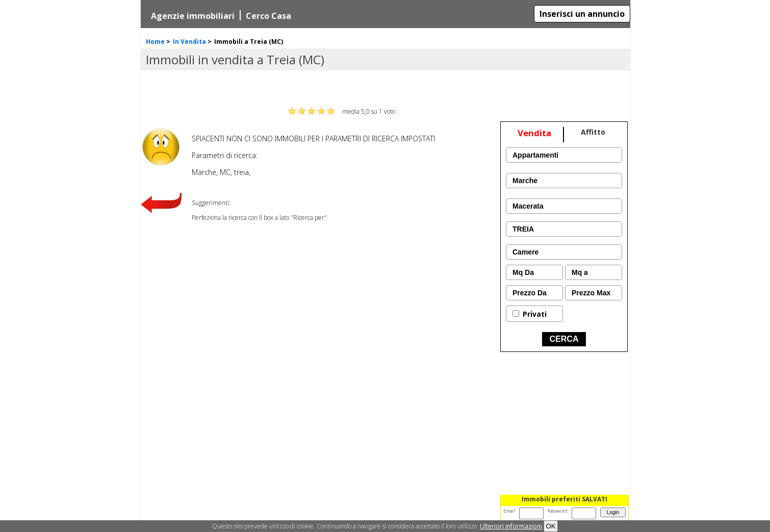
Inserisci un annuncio (582, 14)
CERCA (564, 339)
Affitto (593, 132)
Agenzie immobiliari (193, 16)
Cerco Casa (268, 16)
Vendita (534, 133)
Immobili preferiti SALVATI (564, 499)
